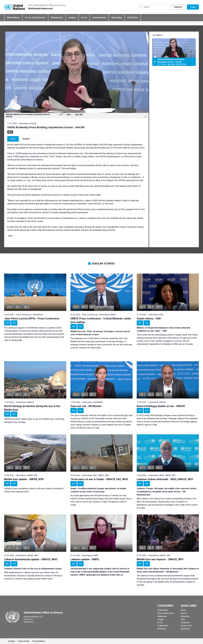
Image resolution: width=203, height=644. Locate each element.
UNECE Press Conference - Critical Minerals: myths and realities (101, 320)
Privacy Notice (39, 641)
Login (193, 7)
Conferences (99, 18)
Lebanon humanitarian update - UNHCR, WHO (31, 559)
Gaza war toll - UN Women (86, 406)
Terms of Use (186, 626)
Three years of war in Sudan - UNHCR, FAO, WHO (99, 479)
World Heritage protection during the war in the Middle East (32, 408)
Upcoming (117, 18)
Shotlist (26, 139)
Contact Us (185, 623)
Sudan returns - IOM (149, 319)
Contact (12, 641)
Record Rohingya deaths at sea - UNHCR (161, 406)
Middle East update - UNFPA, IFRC (24, 479)
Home (183, 610)
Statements (57, 18)
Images (72, 18)
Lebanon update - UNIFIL (85, 559)
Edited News (13, 18)
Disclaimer (185, 629)
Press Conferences (35, 18)
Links (183, 619)
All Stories (133, 18)
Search (184, 613)
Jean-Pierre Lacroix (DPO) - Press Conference (32, 319)
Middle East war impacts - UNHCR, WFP (160, 559)
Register (178, 7)
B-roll (84, 18)
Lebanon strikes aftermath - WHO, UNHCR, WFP (165, 479)
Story (13, 139)
